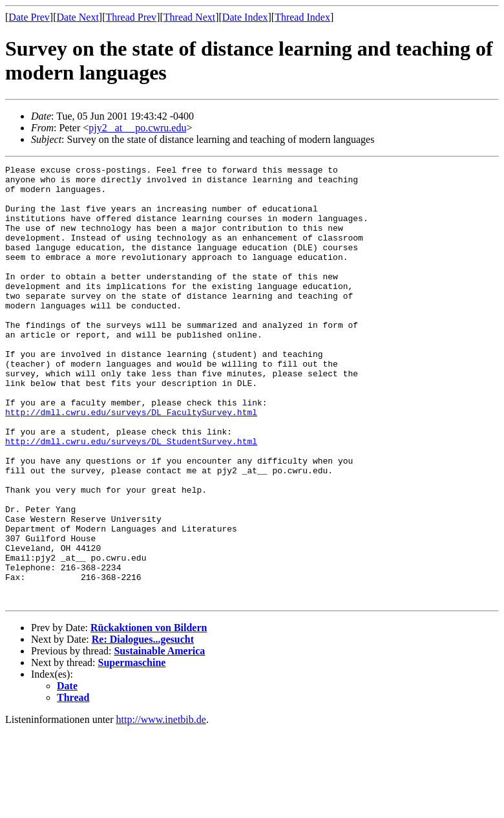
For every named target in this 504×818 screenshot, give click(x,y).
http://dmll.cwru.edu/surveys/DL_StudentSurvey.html (131, 497)
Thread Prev (131, 17)
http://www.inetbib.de (161, 807)
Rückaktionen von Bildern (149, 715)
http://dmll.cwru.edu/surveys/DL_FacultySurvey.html (131, 462)
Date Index (245, 17)
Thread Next (189, 17)
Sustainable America (159, 738)
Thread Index (302, 17)
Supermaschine (132, 750)
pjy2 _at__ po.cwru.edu (137, 128)
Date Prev (29, 17)
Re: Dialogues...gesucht (143, 727)
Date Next (78, 17)
